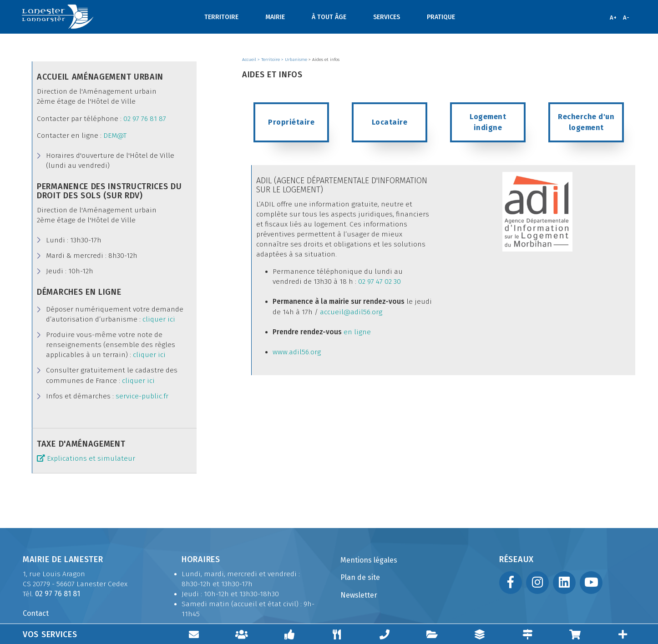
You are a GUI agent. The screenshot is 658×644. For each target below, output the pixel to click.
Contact (36, 613)
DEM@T (115, 136)
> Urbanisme (295, 60)
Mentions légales (369, 560)
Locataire (390, 122)
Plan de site (360, 577)
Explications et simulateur (91, 458)
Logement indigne (489, 122)
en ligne (356, 332)
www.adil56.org (297, 352)
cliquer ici (159, 319)
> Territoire (269, 60)
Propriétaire (291, 122)
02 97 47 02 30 (380, 282)
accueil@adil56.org (351, 312)
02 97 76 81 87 (145, 119)
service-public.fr (142, 396)
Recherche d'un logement (587, 122)
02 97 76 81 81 (58, 594)
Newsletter (359, 595)
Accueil (250, 60)
